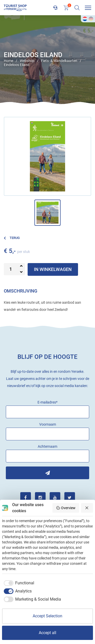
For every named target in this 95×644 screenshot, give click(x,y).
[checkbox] (18, 583)
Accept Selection (48, 616)
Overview (66, 508)
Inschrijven (48, 473)
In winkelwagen (53, 269)
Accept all (48, 633)
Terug (12, 238)
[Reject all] (87, 508)
